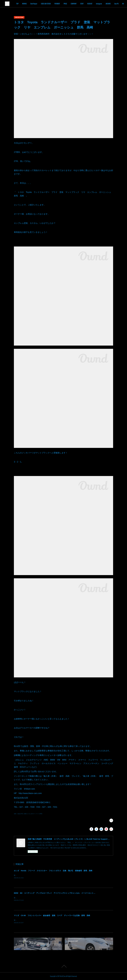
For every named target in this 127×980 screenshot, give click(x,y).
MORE (118, 4)
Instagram (110, 4)
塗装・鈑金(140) (18, 814)
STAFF (93, 4)
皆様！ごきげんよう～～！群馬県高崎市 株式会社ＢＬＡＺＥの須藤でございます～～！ (44, 875)
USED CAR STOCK (56, 4)
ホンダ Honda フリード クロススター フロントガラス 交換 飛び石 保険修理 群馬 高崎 (53, 871)
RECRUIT (100, 4)
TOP (28, 4)
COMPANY (84, 4)
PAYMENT (68, 4)
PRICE (76, 4)
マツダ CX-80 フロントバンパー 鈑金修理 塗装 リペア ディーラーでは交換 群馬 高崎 (52, 915)
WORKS (35, 4)
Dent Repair (44, 4)
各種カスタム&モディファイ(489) (33, 814)
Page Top (63, 966)
